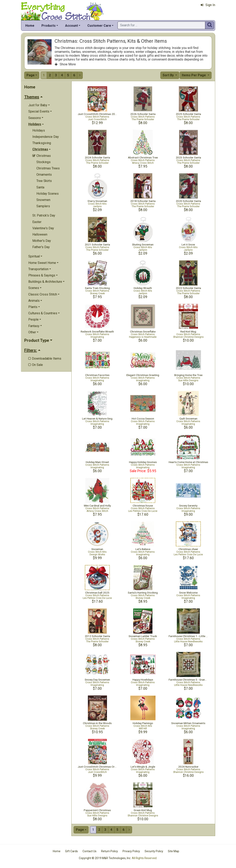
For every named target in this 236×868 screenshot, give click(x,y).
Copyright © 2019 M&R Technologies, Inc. (105, 858)
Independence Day (46, 137)
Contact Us (89, 851)
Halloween (40, 234)
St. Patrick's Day (44, 215)
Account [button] (71, 26)
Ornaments (44, 175)
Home (30, 26)
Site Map (174, 851)
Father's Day (41, 247)
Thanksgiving (42, 143)
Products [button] (49, 26)
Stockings (43, 162)
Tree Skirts (44, 181)
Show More (65, 64)
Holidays (39, 130)
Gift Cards (71, 851)
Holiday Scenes (48, 194)
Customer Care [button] (99, 26)
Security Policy (154, 851)
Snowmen (43, 200)
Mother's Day (42, 241)
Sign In (208, 5)
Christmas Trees (48, 168)
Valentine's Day (43, 228)
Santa (40, 187)
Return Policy (110, 851)
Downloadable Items (45, 359)
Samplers (43, 206)
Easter (37, 222)
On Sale (36, 365)
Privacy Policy (131, 851)
